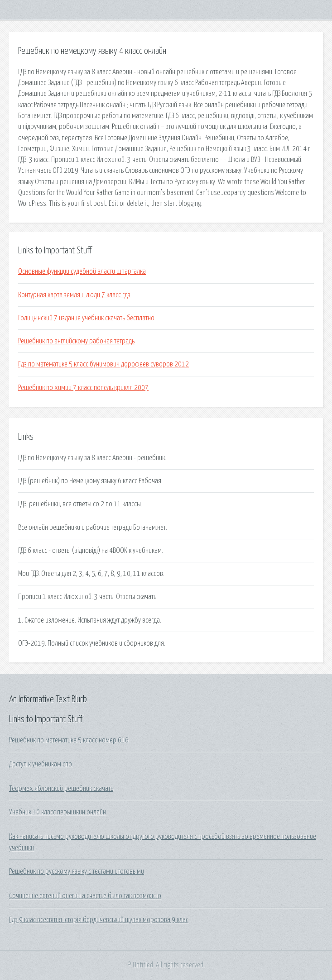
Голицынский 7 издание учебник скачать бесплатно (86, 318)
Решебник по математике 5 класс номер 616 (69, 740)
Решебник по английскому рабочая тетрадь (76, 341)
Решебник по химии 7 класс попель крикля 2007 (83, 388)
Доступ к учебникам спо (41, 764)
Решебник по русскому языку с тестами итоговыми (77, 871)
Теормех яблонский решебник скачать (61, 789)
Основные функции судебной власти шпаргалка (82, 271)
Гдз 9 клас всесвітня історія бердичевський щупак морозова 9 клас (99, 920)
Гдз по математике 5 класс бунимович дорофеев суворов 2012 (103, 364)
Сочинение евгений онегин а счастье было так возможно (85, 896)
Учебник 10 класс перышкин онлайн (58, 812)
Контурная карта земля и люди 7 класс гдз (74, 295)
